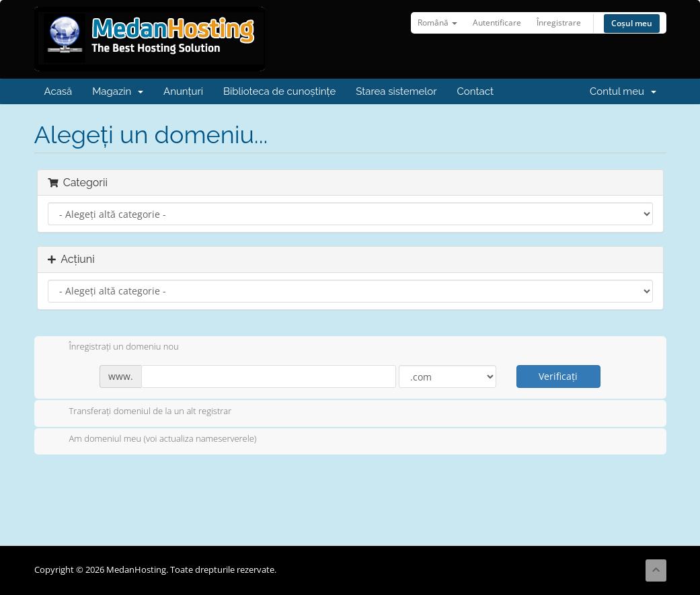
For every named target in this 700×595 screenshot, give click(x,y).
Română (437, 23)
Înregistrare (559, 23)
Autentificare (497, 23)
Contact (475, 91)
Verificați (558, 376)
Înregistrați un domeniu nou (113, 348)
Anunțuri (183, 91)
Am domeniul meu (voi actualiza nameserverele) (152, 440)
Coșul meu (632, 23)
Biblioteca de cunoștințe (279, 91)
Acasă (59, 91)
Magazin (118, 91)
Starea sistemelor (396, 91)
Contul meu (623, 91)
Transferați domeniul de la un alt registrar (140, 412)
